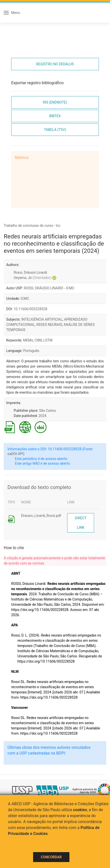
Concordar (51, 857)
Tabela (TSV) (55, 130)
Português (31, 351)
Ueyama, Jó (32, 278)
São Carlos (47, 411)
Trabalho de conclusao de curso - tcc (32, 226)
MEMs (28, 340)
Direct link (81, 523)
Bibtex (55, 116)
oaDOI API (15, 454)
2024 (42, 416)
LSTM (48, 340)
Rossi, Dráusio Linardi (30, 272)
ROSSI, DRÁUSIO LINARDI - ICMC (49, 288)
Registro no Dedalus (55, 64)
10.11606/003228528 (30, 309)
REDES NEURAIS (49, 325)
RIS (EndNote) (55, 102)
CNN (38, 340)
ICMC (25, 299)
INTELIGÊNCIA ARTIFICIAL (42, 319)
